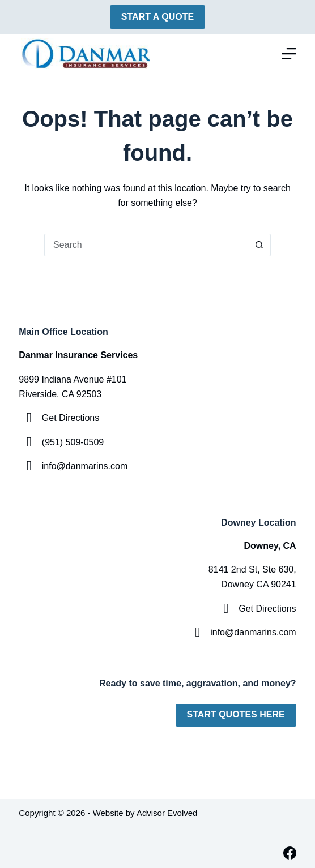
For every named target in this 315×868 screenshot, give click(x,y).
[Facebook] (290, 853)
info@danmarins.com (85, 466)
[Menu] (289, 54)
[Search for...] (146, 245)
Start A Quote (157, 17)
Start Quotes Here (236, 714)
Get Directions (71, 418)
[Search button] (259, 245)
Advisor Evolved (167, 813)
